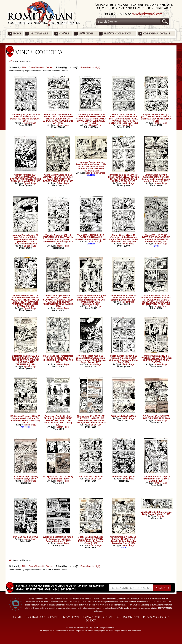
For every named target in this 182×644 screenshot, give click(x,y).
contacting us (87, 602)
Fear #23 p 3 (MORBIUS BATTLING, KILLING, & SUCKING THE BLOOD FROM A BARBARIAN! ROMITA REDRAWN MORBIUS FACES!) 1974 (58, 301)
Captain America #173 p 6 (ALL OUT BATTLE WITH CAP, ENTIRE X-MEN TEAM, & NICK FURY (156, 118)
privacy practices (163, 602)
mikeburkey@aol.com (147, 14)
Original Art (39, 34)
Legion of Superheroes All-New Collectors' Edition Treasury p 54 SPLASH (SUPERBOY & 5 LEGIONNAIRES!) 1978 (26, 239)
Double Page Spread (95, 173)
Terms (100, 611)
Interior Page (30, 123)
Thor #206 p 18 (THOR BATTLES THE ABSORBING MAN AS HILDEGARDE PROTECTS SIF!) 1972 (156, 238)
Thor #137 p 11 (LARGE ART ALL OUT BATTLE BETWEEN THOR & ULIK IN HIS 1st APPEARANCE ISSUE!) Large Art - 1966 (58, 119)
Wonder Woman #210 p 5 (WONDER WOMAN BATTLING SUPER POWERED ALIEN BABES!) (156, 359)
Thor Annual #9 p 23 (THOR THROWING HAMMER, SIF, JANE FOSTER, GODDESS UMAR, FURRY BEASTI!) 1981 (91, 419)
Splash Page (95, 125)
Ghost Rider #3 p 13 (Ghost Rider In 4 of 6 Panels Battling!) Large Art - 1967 (124, 298)
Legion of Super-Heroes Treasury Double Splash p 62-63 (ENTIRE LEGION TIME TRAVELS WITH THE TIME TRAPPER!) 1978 (91, 167)
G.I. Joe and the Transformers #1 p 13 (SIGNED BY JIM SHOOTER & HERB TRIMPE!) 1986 (58, 359)
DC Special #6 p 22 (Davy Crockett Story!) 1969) (26, 478)
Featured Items (91, 44)
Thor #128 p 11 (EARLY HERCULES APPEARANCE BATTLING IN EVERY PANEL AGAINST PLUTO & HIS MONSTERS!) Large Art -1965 (124, 119)
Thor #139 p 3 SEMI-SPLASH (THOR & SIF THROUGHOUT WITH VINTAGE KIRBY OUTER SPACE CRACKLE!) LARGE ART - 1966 (91, 119)
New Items (86, 34)
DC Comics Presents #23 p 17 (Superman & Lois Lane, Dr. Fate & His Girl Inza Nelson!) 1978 (26, 419)
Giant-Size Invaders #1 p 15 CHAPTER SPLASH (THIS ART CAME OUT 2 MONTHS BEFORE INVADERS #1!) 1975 (58, 178)
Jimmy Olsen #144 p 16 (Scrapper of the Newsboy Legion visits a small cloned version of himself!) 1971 (123, 238)
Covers (64, 34)
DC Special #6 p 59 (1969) (124, 416)
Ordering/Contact (157, 34)
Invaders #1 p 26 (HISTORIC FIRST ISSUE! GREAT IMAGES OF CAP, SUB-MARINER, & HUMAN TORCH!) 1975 (123, 178)
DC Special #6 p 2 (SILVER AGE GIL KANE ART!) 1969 (156, 417)
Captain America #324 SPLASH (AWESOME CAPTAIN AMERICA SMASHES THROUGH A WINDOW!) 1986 (25, 178)
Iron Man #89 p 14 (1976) (26, 537)
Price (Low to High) (90, 67)
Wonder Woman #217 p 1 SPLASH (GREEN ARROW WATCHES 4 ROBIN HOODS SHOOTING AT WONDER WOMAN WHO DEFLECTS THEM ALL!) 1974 (25, 301)
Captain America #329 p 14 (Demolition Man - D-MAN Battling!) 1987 (156, 479)
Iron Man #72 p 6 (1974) (91, 477)
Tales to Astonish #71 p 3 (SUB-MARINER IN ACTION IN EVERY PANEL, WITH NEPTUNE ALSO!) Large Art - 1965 (58, 239)
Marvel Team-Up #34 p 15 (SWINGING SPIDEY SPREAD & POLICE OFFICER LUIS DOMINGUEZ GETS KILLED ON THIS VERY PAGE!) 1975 (156, 300)
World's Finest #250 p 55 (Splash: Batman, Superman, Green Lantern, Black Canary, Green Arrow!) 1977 (91, 359)
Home (17, 34)
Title (24, 67)
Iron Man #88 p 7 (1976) (124, 477)
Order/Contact (127, 617)
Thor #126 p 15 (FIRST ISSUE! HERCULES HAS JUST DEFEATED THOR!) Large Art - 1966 (26, 118)
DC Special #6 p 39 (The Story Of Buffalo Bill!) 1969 (58, 478)
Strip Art (161, 516)
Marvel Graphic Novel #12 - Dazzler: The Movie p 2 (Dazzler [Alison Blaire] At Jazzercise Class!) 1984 (123, 540)
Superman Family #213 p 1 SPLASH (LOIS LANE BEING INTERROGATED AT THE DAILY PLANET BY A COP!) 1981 (58, 421)
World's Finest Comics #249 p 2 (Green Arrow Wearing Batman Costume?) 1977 (58, 539)
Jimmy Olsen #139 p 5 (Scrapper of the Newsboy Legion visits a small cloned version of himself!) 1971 (156, 178)
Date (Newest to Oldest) (41, 67)
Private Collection (117, 34)
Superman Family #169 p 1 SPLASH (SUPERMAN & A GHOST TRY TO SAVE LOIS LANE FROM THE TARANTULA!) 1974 (25, 360)
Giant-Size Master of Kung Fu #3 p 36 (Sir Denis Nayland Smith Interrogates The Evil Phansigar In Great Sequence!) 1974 (91, 300)
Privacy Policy (165, 608)
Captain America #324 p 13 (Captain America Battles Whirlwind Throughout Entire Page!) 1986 (123, 359)
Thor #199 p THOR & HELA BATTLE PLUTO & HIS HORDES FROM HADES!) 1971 (91, 237)
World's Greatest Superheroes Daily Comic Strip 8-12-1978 (156, 513)
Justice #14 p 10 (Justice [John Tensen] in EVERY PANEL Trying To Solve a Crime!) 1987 (91, 540)
